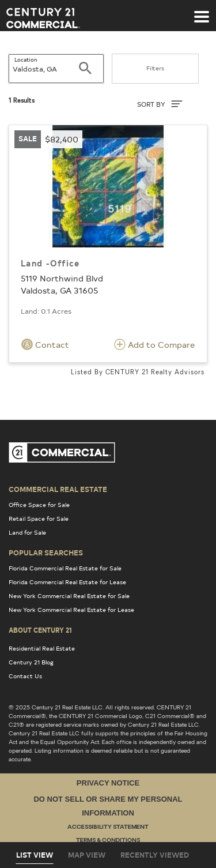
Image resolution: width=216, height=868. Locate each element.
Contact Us (25, 676)
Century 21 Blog (31, 662)
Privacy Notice (108, 783)
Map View (87, 855)
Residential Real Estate (42, 648)
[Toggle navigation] (202, 11)
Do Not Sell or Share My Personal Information (108, 806)
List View (35, 855)
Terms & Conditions (108, 841)
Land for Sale (27, 532)
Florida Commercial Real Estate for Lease (67, 582)
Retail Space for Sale (39, 518)
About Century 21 (40, 630)
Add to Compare (154, 344)
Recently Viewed (155, 855)
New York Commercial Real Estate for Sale (69, 596)
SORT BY (160, 104)
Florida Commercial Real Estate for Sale (65, 568)
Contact (45, 344)
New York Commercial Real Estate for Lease (71, 610)
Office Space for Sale (39, 505)
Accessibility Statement (108, 827)
